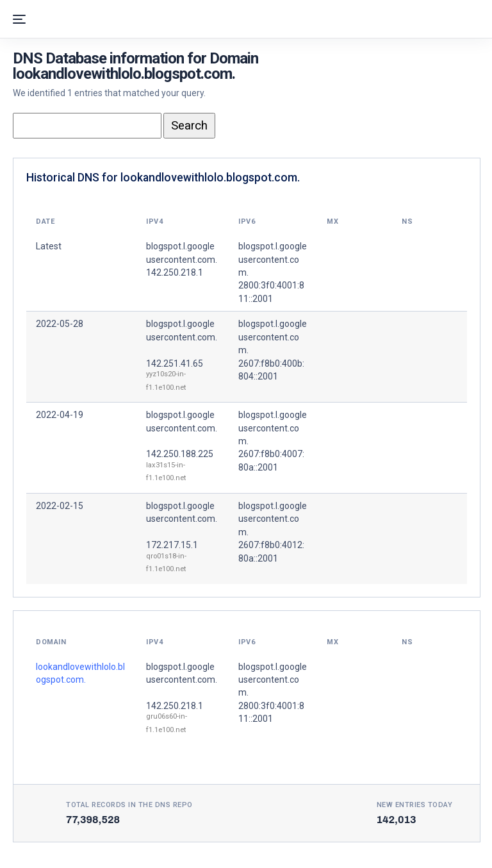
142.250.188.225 (180, 454)
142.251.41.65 (175, 363)
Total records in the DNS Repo (129, 805)
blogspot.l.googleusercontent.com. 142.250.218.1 (182, 259)
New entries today (415, 805)
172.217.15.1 (172, 545)
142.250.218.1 (175, 706)
